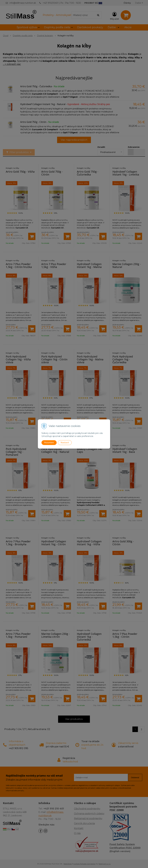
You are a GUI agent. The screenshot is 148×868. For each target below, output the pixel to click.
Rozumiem (49, 443)
